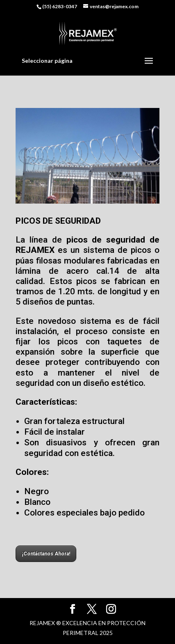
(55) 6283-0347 (60, 6)
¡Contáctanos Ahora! (46, 554)
